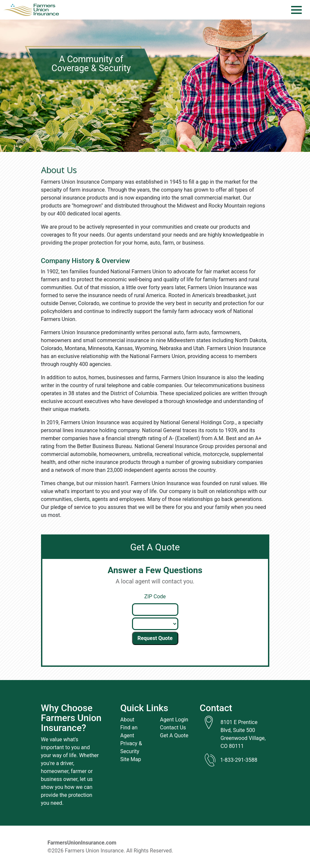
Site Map (131, 759)
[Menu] (296, 10)
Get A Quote (174, 735)
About (128, 720)
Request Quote (155, 638)
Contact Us (173, 728)
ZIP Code (155, 596)
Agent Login (174, 720)
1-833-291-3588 (239, 760)
